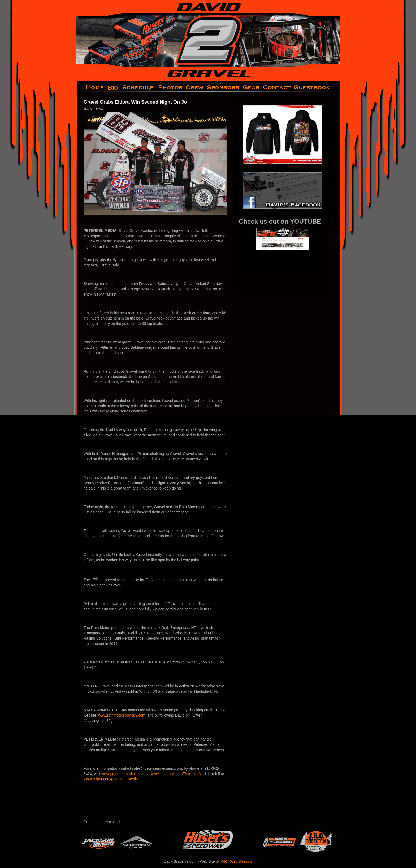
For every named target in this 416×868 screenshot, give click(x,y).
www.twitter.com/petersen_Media (111, 779)
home (91, 87)
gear (251, 87)
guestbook (316, 87)
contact (277, 87)
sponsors (223, 87)
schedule (138, 87)
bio (113, 87)
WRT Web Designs (236, 861)
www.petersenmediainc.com (124, 774)
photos (170, 87)
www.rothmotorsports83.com (122, 715)
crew (195, 87)
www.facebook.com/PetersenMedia (180, 774)
